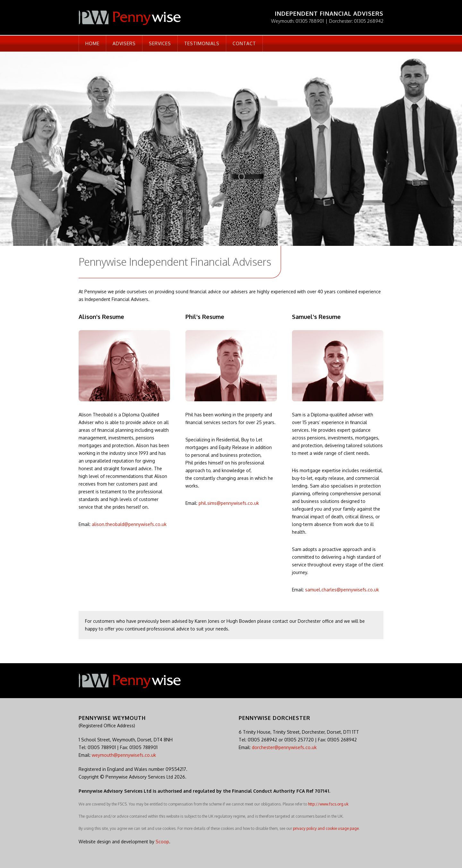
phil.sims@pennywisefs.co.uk (229, 503)
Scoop (162, 842)
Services (160, 43)
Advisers (124, 43)
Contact (244, 43)
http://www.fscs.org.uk (328, 804)
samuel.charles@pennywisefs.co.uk (342, 590)
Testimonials (202, 43)
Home (92, 43)
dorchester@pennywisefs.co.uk (284, 747)
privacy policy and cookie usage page (326, 828)
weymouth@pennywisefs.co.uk (124, 755)
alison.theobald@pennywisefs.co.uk (129, 524)
